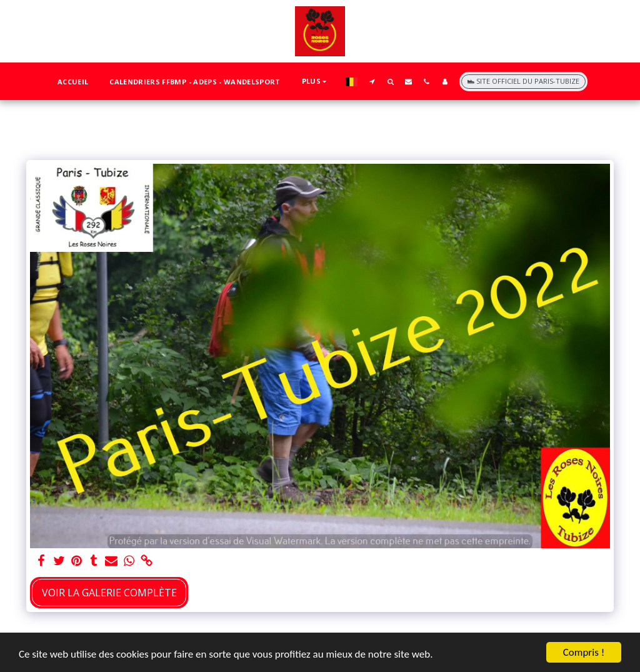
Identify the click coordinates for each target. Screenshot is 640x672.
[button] (372, 81)
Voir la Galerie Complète (109, 593)
